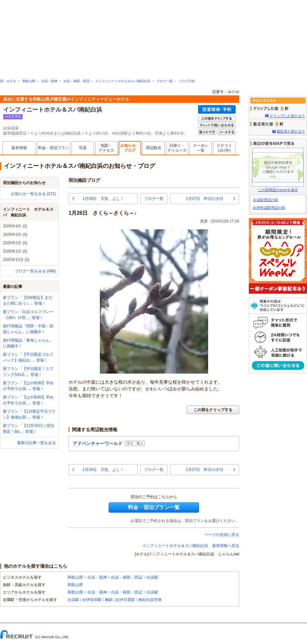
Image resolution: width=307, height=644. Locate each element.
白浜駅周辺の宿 (265, 200)
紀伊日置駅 (125, 600)
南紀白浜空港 (150, 600)
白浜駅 (153, 577)
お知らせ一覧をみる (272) (33, 194)
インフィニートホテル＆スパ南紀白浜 (123, 81)
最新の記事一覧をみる (37, 443)
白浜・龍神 (49, 81)
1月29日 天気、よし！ (103, 199)
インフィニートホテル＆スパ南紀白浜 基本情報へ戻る (191, 546)
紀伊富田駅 (92, 600)
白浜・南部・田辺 (77, 81)
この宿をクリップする (213, 410)
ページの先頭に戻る (222, 535)
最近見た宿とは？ (291, 131)
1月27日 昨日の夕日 (205, 199)
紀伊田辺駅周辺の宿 (269, 208)
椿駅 (109, 600)
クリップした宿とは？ (287, 116)
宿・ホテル (8, 81)
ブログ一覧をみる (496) (35, 271)
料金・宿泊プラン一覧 (154, 507)
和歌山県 (29, 81)
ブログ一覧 (164, 81)
